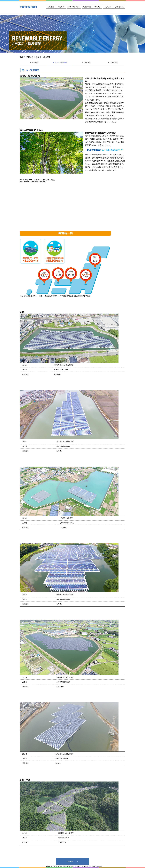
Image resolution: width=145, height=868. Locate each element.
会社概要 (51, 7)
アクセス (108, 7)
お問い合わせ (119, 7)
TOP (22, 57)
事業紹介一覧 (72, 861)
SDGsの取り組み (74, 7)
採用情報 (87, 7)
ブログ (97, 7)
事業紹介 (61, 7)
